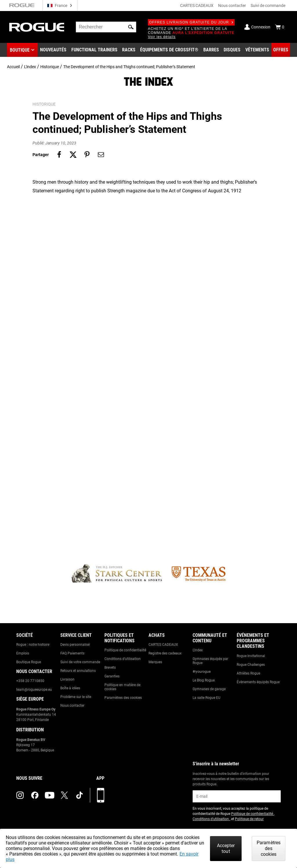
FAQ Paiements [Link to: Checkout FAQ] (72, 653)
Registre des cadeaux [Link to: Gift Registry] (165, 653)
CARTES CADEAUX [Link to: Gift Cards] (163, 645)
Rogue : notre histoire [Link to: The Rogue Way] (33, 645)
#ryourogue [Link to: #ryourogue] (202, 672)
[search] (106, 27)
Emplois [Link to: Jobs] (23, 653)
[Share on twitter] (73, 155)
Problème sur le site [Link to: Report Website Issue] (76, 697)
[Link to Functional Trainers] (94, 50)
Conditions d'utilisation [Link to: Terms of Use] (123, 659)
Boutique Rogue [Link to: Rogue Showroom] (29, 662)
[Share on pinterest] (87, 155)
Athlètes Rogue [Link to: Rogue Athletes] (248, 673)
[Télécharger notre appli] (101, 795)
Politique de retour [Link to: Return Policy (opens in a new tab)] (249, 819)
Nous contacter (232, 6)
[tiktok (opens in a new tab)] (79, 795)
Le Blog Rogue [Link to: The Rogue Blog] (204, 680)
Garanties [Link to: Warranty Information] (112, 676)
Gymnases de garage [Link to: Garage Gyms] (209, 689)
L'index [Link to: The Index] (198, 650)
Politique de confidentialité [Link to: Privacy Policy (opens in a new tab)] (252, 814)
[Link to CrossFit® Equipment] (169, 50)
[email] (237, 796)
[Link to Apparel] (257, 50)
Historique (50, 67)
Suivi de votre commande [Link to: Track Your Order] (80, 662)
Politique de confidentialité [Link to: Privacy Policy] (125, 650)
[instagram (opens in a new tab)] (20, 795)
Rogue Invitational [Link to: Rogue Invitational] (251, 656)
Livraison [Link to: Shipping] (67, 679)
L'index (30, 67)
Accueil (13, 67)
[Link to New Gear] (53, 50)
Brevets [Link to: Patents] (110, 668)
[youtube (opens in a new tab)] (50, 795)
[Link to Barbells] (211, 50)
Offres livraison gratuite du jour (191, 22)
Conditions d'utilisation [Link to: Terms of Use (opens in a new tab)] (211, 819)
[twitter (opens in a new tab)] (64, 795)
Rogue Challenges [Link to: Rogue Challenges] (251, 665)
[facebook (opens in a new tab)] (35, 795)
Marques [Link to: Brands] (155, 662)
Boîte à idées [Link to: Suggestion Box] (70, 688)
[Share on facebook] (59, 155)
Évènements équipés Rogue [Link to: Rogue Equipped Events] (258, 682)
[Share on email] (101, 155)
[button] (131, 27)
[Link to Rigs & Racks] (129, 50)
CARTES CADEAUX (197, 6)
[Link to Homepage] (37, 27)
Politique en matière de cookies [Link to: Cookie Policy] (122, 687)
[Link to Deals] (281, 50)
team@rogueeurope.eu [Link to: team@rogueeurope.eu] (34, 690)
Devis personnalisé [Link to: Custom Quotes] (75, 645)
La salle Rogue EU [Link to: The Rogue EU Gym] (207, 698)
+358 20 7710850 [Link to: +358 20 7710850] (30, 681)
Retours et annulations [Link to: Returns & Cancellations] (78, 671)
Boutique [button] (20, 50)
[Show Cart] (280, 27)
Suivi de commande (268, 6)
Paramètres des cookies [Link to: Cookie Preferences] (123, 698)
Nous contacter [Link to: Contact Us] (72, 706)
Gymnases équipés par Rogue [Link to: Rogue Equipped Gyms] (210, 661)
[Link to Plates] (232, 50)
